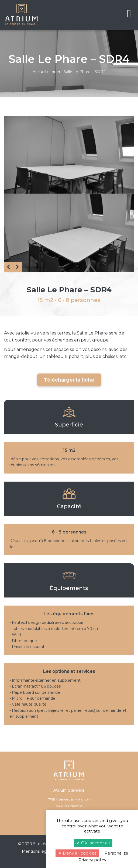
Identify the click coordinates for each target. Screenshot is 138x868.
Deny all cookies (77, 853)
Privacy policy (92, 860)
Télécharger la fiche (69, 380)
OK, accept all (93, 843)
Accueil (39, 72)
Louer (55, 72)
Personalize (116, 853)
